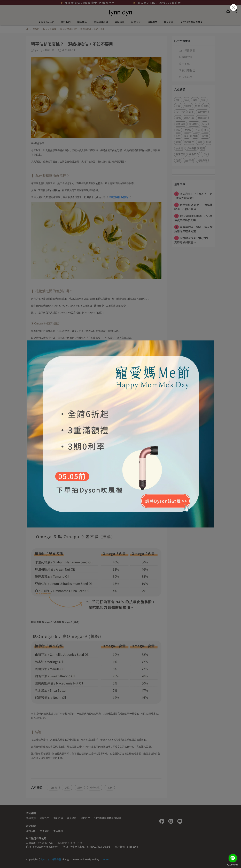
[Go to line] (233, 858)
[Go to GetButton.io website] (233, 865)
